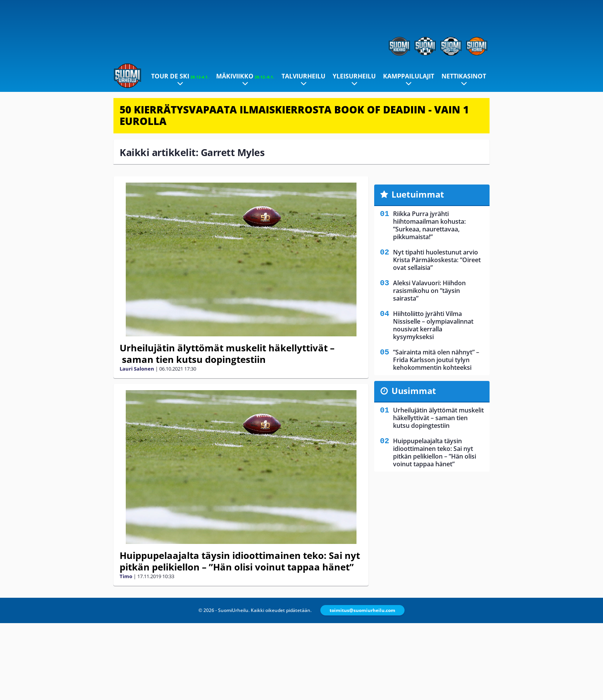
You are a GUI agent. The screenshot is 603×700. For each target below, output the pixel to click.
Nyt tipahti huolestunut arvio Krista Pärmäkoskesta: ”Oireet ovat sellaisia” (437, 260)
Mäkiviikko (245, 76)
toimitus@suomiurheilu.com (362, 610)
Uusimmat (414, 391)
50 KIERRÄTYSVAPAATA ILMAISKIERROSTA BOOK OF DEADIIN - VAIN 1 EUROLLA (294, 115)
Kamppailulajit (409, 76)
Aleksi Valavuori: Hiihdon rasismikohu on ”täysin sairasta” (429, 291)
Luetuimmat (418, 194)
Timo (126, 576)
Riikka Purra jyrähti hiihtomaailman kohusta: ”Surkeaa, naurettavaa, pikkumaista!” (429, 225)
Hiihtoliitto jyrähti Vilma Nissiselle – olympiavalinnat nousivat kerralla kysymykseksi (433, 325)
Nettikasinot (464, 76)
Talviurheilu (303, 76)
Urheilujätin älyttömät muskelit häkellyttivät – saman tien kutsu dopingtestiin (227, 353)
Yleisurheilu (354, 76)
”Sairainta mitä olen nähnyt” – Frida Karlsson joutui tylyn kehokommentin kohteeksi (436, 360)
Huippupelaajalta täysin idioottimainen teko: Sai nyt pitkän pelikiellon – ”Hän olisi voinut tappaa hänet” (240, 561)
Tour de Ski (180, 76)
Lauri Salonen (137, 369)
